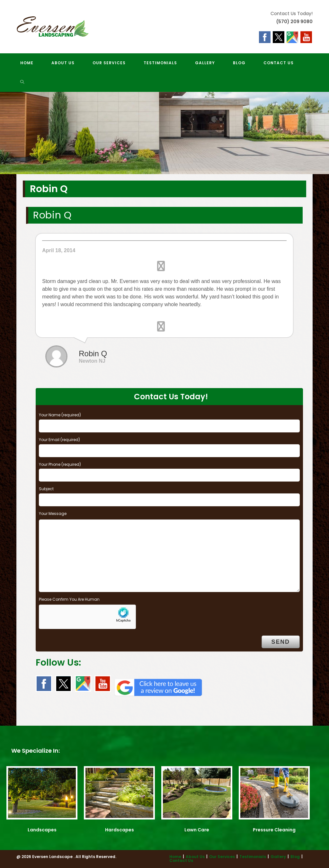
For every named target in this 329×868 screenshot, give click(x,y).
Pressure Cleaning (274, 830)
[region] (164, 133)
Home (175, 857)
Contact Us (181, 860)
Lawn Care (197, 830)
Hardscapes (120, 830)
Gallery (278, 857)
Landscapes (42, 830)
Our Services (222, 857)
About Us (195, 857)
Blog (295, 857)
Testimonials (253, 857)
